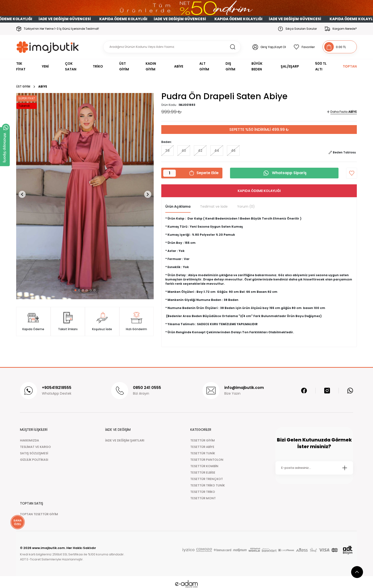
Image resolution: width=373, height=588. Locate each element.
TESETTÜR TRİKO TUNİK (208, 485)
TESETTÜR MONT (203, 498)
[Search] (172, 47)
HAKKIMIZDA (29, 440)
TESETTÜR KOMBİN (204, 466)
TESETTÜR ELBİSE (203, 473)
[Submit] (345, 468)
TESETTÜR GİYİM (203, 440)
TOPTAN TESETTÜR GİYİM (39, 514)
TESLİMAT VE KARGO (35, 447)
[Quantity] (169, 173)
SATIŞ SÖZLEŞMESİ (34, 453)
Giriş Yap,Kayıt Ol (273, 47)
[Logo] (48, 47)
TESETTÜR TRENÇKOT (207, 479)
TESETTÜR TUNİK (203, 453)
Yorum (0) (246, 206)
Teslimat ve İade (214, 206)
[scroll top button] (357, 572)
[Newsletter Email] (314, 468)
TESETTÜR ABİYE (202, 447)
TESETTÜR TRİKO (203, 492)
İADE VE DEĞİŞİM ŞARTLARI (125, 440)
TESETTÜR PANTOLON (207, 460)
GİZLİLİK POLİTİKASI (34, 460)
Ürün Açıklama (178, 206)
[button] (75, 290)
